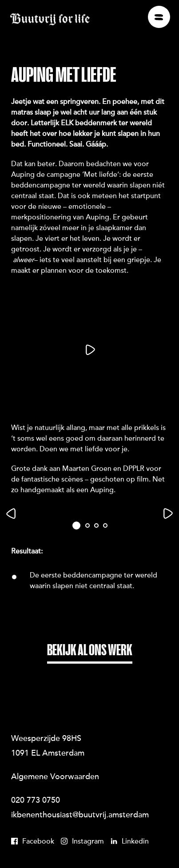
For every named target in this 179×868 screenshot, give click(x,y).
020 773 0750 (36, 801)
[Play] (89, 350)
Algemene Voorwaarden (55, 777)
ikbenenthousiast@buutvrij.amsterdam (80, 816)
